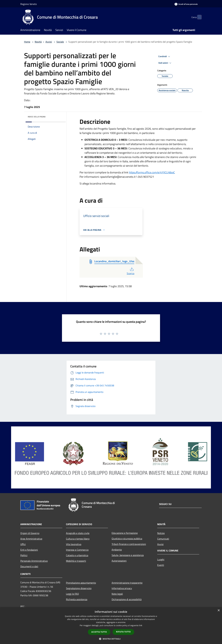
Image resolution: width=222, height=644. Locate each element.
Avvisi (49, 42)
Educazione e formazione (125, 533)
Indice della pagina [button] (37, 117)
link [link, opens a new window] (141, 625)
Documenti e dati (29, 566)
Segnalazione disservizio (79, 588)
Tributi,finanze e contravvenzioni (129, 544)
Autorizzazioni (119, 561)
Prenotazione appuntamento (81, 583)
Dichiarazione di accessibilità (127, 599)
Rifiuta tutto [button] (123, 632)
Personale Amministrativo (34, 561)
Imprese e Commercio (77, 550)
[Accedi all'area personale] (186, 4)
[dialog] (111, 626)
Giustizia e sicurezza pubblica (127, 539)
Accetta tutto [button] (99, 632)
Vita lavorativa (74, 544)
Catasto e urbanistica (77, 555)
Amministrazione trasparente (127, 583)
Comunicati (163, 539)
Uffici (23, 544)
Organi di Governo (30, 533)
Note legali (117, 594)
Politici (24, 555)
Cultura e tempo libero (78, 539)
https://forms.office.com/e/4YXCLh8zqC (152, 172)
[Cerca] (198, 17)
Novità (38, 42)
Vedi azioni (165, 63)
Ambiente (117, 550)
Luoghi (161, 559)
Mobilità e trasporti (76, 561)
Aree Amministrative (31, 539)
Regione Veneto (29, 4)
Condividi (165, 57)
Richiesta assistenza (77, 599)
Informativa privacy (122, 588)
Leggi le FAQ (72, 594)
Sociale (60, 42)
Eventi (161, 565)
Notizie (161, 533)
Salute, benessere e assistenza (128, 555)
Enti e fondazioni (29, 550)
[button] (111, 639)
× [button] (219, 611)
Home (27, 42)
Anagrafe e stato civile (78, 533)
